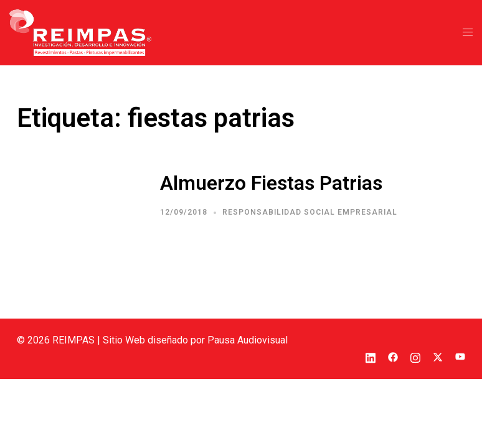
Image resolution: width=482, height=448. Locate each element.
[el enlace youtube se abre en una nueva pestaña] (460, 356)
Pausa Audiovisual (248, 340)
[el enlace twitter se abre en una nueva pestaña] (438, 356)
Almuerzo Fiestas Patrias (271, 183)
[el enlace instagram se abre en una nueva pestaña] (415, 356)
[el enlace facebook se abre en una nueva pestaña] (393, 356)
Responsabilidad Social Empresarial (310, 212)
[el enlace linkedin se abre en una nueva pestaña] (371, 356)
